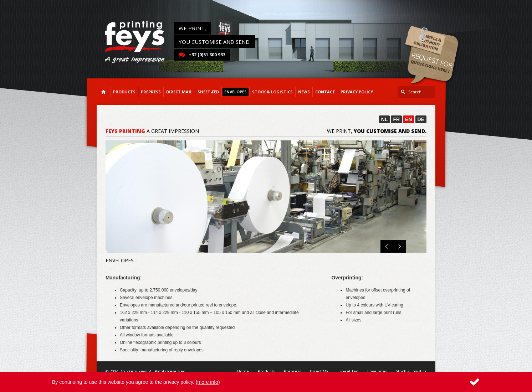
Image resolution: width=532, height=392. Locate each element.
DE (421, 119)
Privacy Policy (357, 92)
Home (243, 371)
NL (385, 119)
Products (266, 371)
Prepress (292, 371)
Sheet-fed (349, 371)
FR (396, 119)
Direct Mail (320, 371)
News (304, 92)
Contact (325, 92)
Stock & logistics (411, 371)
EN (408, 119)
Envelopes (377, 371)
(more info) (208, 382)
